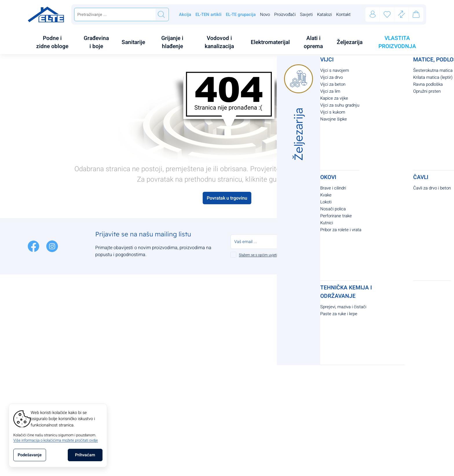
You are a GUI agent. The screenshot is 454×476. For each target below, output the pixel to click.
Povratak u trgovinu (227, 186)
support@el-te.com (120, 352)
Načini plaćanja (246, 305)
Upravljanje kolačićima (186, 363)
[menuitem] (54, 36)
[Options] (30, 455)
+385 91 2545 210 (119, 340)
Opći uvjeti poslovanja (186, 305)
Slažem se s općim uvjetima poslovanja (269, 243)
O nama (171, 340)
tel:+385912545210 (318, 311)
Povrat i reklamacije (251, 340)
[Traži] (161, 14)
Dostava (239, 317)
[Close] (85, 455)
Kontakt (343, 14)
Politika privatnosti (182, 317)
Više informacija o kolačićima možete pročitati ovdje (56, 440)
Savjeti (306, 14)
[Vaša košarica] (416, 15)
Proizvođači (285, 14)
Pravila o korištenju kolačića (192, 329)
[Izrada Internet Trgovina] (263, 469)
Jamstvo (239, 329)
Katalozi (324, 14)
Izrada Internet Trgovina (230, 469)
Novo (265, 14)
